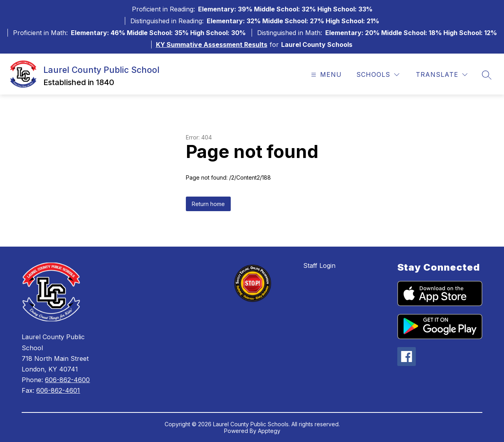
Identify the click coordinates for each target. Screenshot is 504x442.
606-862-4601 (58, 390)
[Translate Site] (442, 75)
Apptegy (269, 431)
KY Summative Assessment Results (212, 45)
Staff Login (319, 266)
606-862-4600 (67, 380)
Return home (208, 204)
